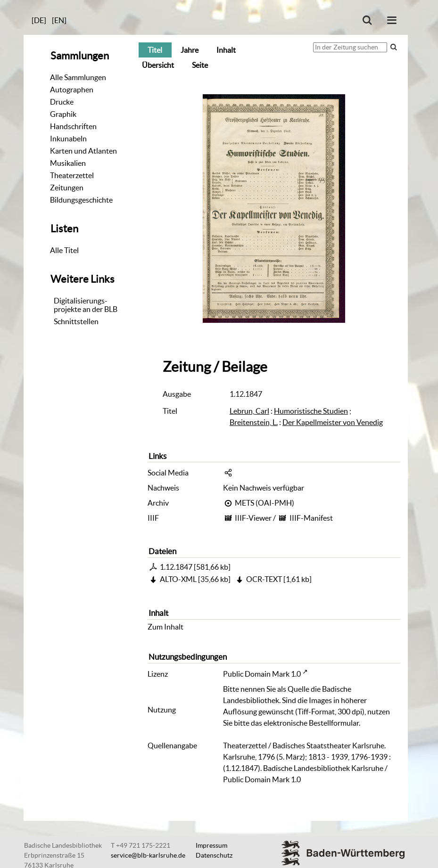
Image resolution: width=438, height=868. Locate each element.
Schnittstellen (76, 321)
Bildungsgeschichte (81, 200)
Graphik (63, 114)
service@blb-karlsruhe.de (148, 855)
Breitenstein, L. (254, 422)
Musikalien (68, 163)
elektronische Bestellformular (311, 723)
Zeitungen (67, 188)
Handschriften (73, 126)
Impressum (211, 845)
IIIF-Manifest (311, 518)
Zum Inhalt (165, 627)
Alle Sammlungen (78, 77)
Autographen (72, 90)
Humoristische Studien (311, 411)
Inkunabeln (68, 139)
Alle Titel (64, 250)
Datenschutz (214, 855)
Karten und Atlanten (83, 151)
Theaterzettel (72, 175)
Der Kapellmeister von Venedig (333, 422)
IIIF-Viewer (253, 518)
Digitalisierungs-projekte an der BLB (86, 305)
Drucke (62, 102)
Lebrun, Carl (249, 411)
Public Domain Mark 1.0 (262, 674)
